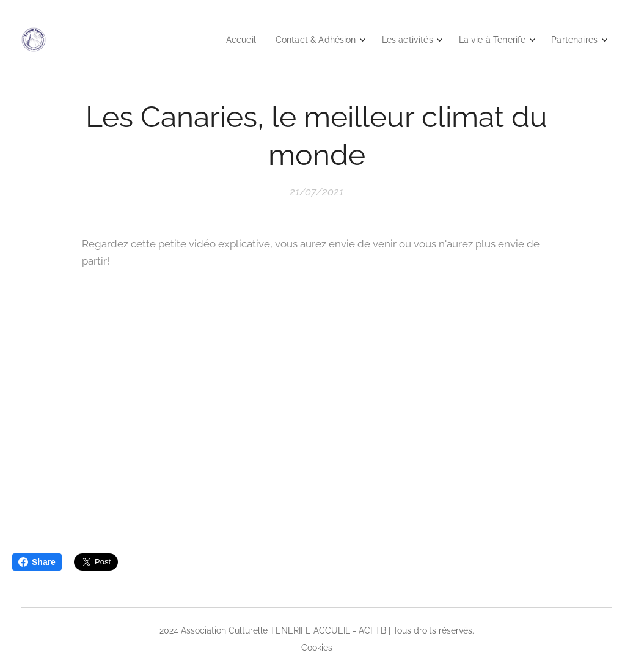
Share (37, 562)
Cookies (317, 648)
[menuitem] (224, 40)
